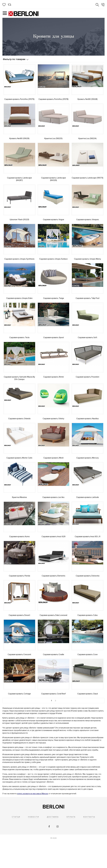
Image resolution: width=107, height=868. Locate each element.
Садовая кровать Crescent (19, 678)
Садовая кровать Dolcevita (88, 596)
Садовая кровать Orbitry (53, 432)
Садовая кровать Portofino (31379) (19, 99)
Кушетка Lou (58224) (87, 140)
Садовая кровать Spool (53, 347)
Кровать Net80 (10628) (88, 99)
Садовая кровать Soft (87, 347)
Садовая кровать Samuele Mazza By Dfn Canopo (19, 390)
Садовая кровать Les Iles (53, 514)
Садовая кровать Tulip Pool (87, 306)
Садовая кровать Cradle (53, 678)
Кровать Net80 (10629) (19, 140)
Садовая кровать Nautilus (88, 432)
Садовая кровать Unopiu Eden (19, 306)
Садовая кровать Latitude (88, 514)
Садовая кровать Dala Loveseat (53, 637)
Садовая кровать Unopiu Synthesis (19, 266)
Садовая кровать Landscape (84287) (19, 182)
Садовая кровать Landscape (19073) (87, 181)
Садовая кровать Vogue (53, 225)
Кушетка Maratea (19, 514)
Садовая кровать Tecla (19, 347)
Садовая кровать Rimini (53, 388)
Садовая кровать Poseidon (87, 388)
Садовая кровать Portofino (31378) (53, 99)
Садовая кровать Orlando (19, 432)
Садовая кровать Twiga (53, 306)
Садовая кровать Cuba (87, 637)
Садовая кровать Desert (19, 637)
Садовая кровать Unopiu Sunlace (53, 266)
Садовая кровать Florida (19, 596)
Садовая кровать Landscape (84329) (53, 182)
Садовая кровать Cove (88, 678)
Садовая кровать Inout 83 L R (88, 555)
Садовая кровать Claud (88, 719)
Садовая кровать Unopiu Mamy (87, 266)
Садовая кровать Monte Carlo (19, 473)
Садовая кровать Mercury (88, 473)
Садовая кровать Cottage (19, 719)
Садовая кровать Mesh (53, 473)
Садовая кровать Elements (53, 596)
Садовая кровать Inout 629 (53, 555)
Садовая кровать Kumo (19, 555)
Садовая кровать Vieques (88, 225)
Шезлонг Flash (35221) (19, 225)
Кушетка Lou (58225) (53, 140)
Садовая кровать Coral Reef (53, 719)
